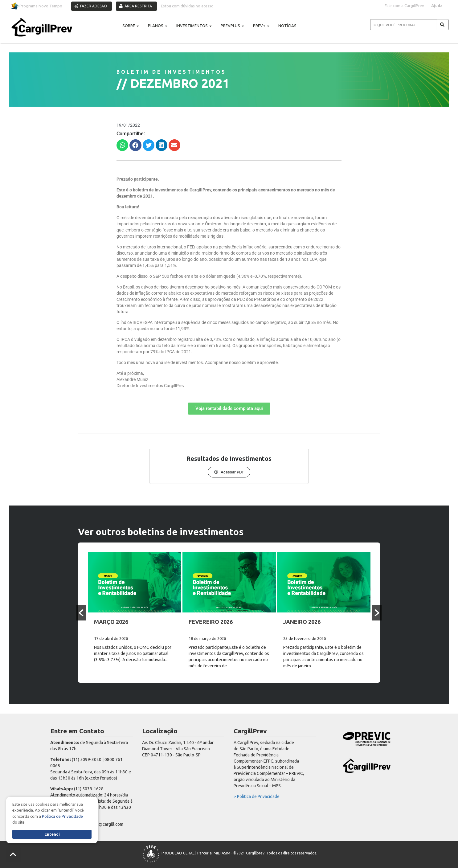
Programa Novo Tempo (37, 6)
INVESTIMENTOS (194, 26)
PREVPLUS (232, 26)
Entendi (52, 834)
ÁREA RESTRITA (136, 6)
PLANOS (158, 26)
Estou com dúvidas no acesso (187, 6)
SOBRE (131, 26)
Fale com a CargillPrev (404, 6)
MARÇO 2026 (111, 622)
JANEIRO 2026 (302, 622)
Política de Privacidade (62, 816)
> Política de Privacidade (257, 796)
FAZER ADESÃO (91, 6)
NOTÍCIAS (287, 26)
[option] (135, 613)
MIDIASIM (222, 853)
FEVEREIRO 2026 (211, 622)
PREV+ (261, 26)
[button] (122, 145)
